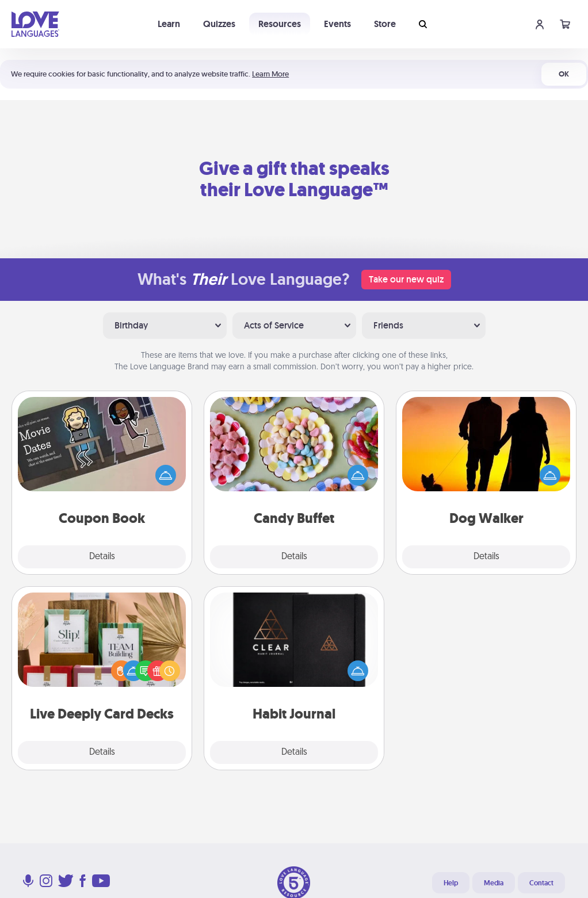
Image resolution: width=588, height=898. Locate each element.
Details (102, 557)
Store (385, 24)
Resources (280, 24)
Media (494, 883)
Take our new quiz (406, 279)
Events (337, 24)
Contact (541, 883)
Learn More (270, 74)
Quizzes (219, 24)
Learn (169, 24)
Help (451, 883)
